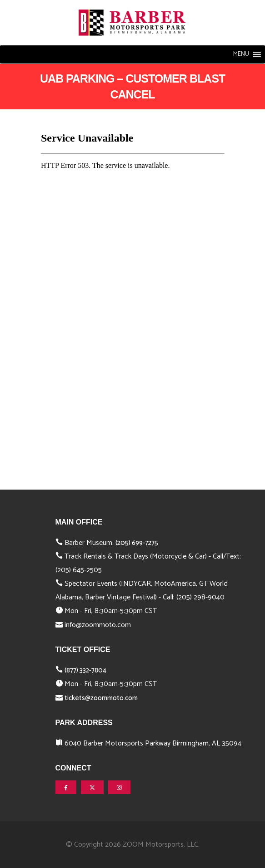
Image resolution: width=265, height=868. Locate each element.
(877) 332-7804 (85, 670)
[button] (241, 54)
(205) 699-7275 (137, 543)
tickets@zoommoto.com (101, 698)
